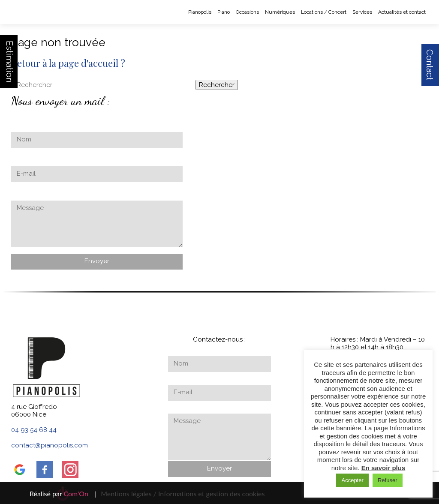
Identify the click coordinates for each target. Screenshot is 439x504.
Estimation (9, 61)
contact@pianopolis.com (50, 445)
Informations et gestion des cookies (211, 493)
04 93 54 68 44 (34, 430)
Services (362, 12)
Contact (430, 65)
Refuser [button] (388, 480)
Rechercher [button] (217, 85)
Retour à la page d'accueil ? (68, 63)
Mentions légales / (129, 493)
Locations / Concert (324, 12)
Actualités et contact (402, 12)
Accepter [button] (352, 480)
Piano (224, 12)
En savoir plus (383, 468)
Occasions (247, 12)
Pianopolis (200, 12)
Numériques (280, 12)
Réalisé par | (63, 493)
